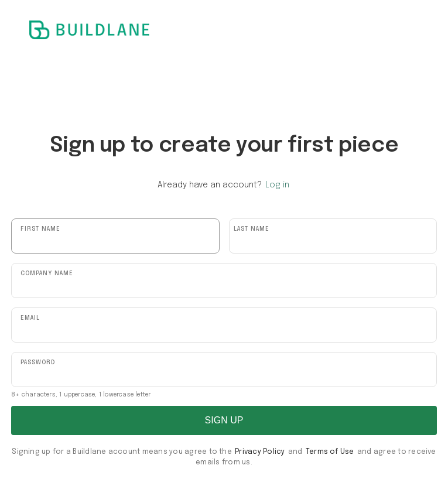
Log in (277, 185)
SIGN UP (224, 420)
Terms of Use (330, 452)
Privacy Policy (260, 452)
